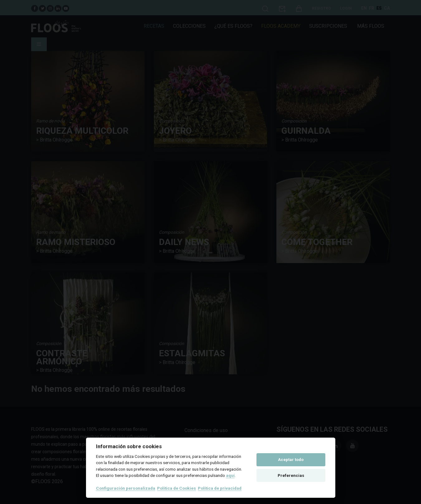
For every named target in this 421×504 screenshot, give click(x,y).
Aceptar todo (291, 460)
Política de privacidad (220, 488)
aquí (230, 475)
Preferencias (291, 475)
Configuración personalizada (126, 488)
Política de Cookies (177, 488)
